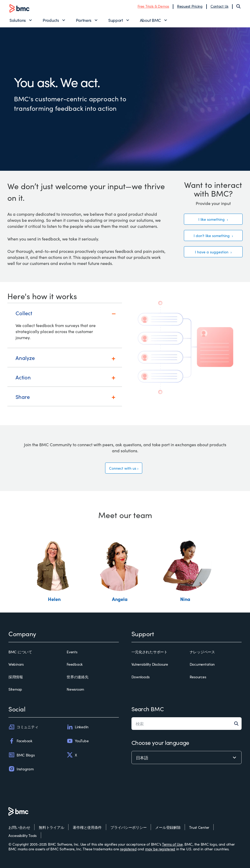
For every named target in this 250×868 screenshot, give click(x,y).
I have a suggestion (212, 252)
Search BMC (148, 709)
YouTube (78, 741)
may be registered (160, 849)
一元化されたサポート (149, 652)
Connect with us (123, 468)
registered (128, 849)
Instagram (21, 769)
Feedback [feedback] (75, 664)
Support (116, 20)
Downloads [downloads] (141, 677)
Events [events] (72, 652)
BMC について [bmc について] (20, 652)
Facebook (20, 741)
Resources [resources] (198, 677)
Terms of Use (172, 844)
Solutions (18, 20)
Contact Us (219, 6)
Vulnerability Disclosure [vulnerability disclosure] (150, 664)
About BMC (150, 20)
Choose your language (160, 742)
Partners (84, 20)
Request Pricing (190, 6)
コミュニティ (23, 727)
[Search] (238, 6)
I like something (212, 219)
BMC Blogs (21, 755)
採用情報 (16, 677)
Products (51, 20)
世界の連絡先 (77, 677)
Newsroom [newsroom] (75, 689)
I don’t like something (212, 235)
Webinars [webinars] (16, 664)
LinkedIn (78, 727)
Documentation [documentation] (202, 664)
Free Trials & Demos (153, 6)
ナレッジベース (202, 652)
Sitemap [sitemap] (15, 689)
